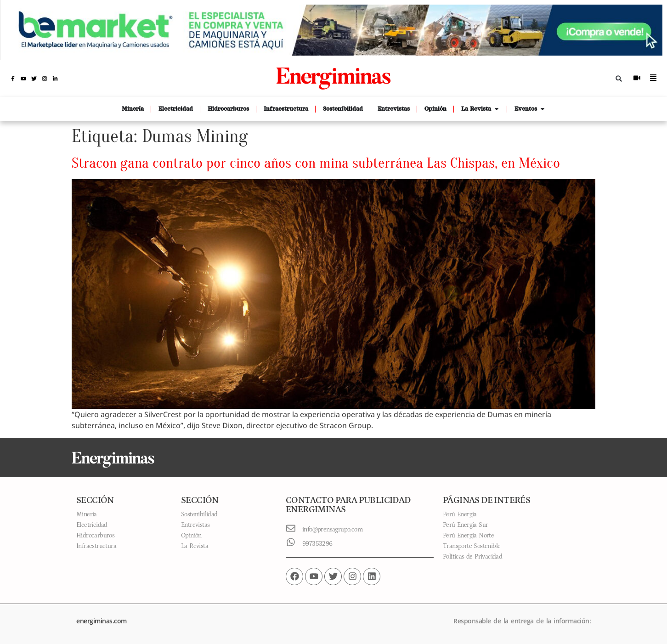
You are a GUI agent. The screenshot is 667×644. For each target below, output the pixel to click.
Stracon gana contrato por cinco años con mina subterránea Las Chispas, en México (316, 163)
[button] (619, 79)
